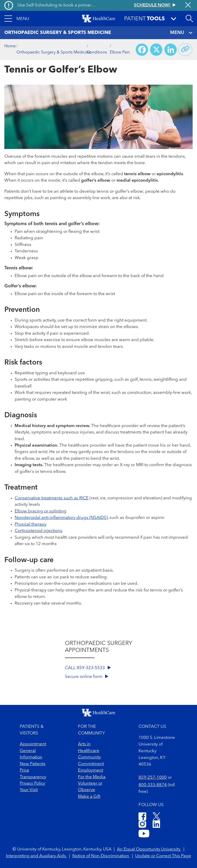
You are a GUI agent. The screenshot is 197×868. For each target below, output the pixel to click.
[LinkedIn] (156, 825)
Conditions (97, 52)
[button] (17, 19)
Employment (91, 770)
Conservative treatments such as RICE (52, 498)
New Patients (33, 764)
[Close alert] (188, 5)
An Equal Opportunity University (149, 849)
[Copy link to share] (185, 50)
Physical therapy (31, 524)
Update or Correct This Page (163, 856)
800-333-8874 (153, 785)
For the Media (92, 777)
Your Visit (29, 790)
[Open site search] (189, 19)
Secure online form (87, 677)
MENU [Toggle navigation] (181, 33)
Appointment (33, 744)
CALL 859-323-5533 (88, 668)
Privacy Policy (32, 783)
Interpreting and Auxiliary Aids (36, 856)
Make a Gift (89, 797)
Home (10, 46)
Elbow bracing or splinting (41, 511)
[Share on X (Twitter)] (156, 50)
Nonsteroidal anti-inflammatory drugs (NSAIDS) (61, 518)
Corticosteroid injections (38, 531)
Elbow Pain (120, 52)
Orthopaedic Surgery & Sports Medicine (54, 52)
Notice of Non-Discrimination (101, 856)
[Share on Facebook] (142, 50)
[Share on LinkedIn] (171, 50)
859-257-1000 (153, 778)
